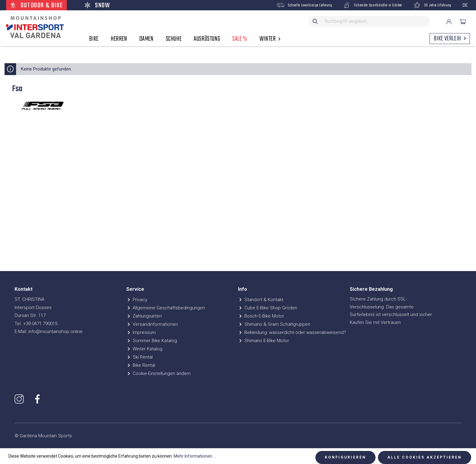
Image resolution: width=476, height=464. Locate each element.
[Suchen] (315, 21)
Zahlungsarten (144, 316)
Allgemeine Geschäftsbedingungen (166, 308)
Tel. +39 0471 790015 (36, 324)
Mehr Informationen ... (195, 456)
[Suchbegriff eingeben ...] (376, 21)
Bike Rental (141, 365)
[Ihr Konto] (449, 22)
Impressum (141, 332)
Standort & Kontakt (261, 300)
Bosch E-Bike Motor (261, 316)
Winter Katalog (144, 349)
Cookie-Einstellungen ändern (158, 373)
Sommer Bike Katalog (152, 341)
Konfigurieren (345, 457)
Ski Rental (139, 357)
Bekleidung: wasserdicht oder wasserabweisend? (292, 332)
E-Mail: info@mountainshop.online (49, 332)
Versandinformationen (152, 324)
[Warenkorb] (463, 22)
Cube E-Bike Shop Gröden (268, 308)
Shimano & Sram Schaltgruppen (274, 324)
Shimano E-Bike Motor (263, 341)
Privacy (137, 300)
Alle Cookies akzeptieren (425, 457)
